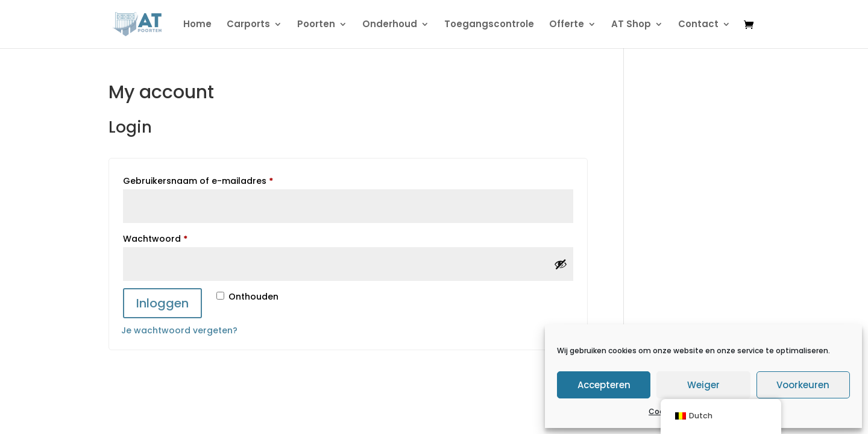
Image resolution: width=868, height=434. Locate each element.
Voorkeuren (803, 385)
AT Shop (631, 25)
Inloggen (162, 303)
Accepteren (604, 385)
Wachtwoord (170, 237)
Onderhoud (390, 25)
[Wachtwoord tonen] (561, 264)
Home (197, 25)
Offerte (567, 25)
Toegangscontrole (489, 25)
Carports (248, 25)
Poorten (316, 25)
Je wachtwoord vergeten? (179, 330)
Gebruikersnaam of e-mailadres (213, 180)
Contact (698, 25)
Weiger (703, 385)
